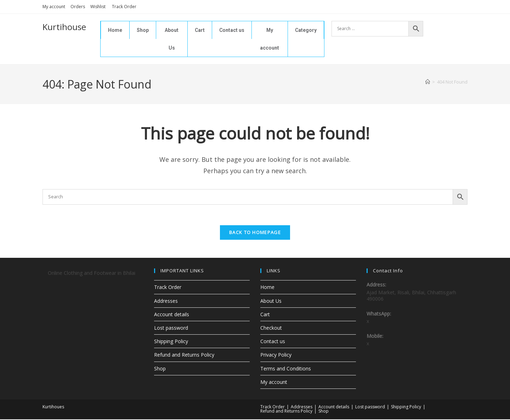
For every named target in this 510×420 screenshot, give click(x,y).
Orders (78, 7)
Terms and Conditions (286, 369)
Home (115, 30)
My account (54, 7)
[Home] (428, 82)
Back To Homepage (255, 233)
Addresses (166, 302)
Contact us (232, 30)
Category (306, 30)
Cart (200, 30)
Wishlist (98, 7)
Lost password (171, 328)
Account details (172, 315)
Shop (143, 30)
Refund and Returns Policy (184, 356)
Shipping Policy (171, 342)
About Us (172, 39)
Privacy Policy (276, 356)
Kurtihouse (64, 27)
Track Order (124, 7)
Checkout (271, 328)
